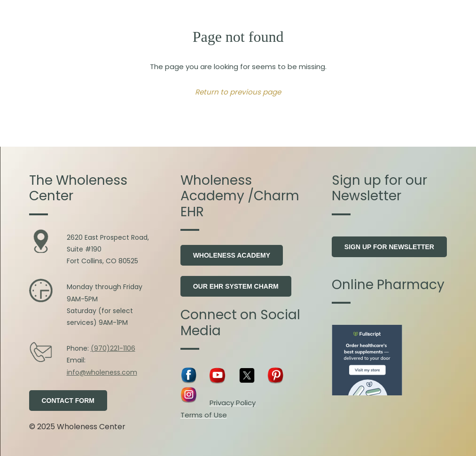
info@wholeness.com (102, 372)
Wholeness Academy (232, 255)
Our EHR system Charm (236, 286)
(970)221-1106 (113, 348)
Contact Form (68, 401)
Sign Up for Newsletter (389, 247)
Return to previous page (238, 92)
